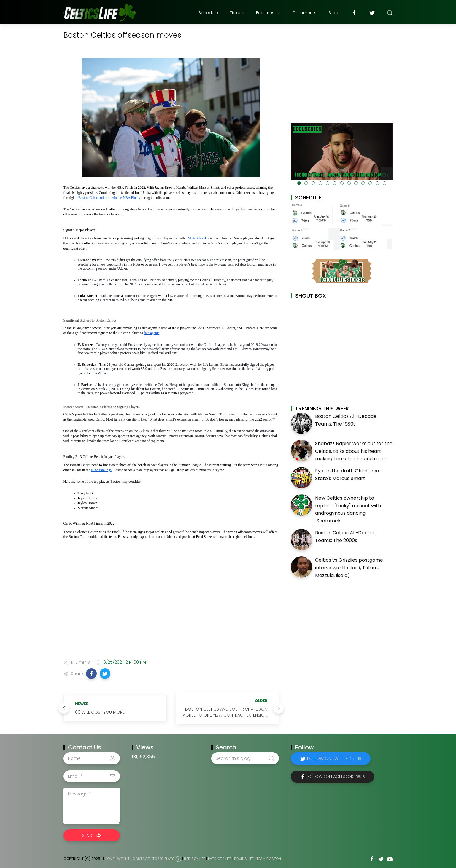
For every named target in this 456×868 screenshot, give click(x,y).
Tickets (237, 13)
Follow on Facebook (335, 776)
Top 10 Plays (163, 859)
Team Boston (269, 859)
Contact (141, 859)
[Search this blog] (245, 758)
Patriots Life (220, 859)
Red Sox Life (195, 859)
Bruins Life (244, 859)
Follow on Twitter (334, 758)
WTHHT (123, 859)
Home (110, 859)
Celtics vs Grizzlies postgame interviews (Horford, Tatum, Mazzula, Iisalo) (349, 568)
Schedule (208, 13)
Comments (304, 13)
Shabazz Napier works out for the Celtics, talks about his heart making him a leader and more (354, 451)
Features (268, 13)
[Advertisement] (171, 608)
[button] (91, 674)
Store (334, 13)
